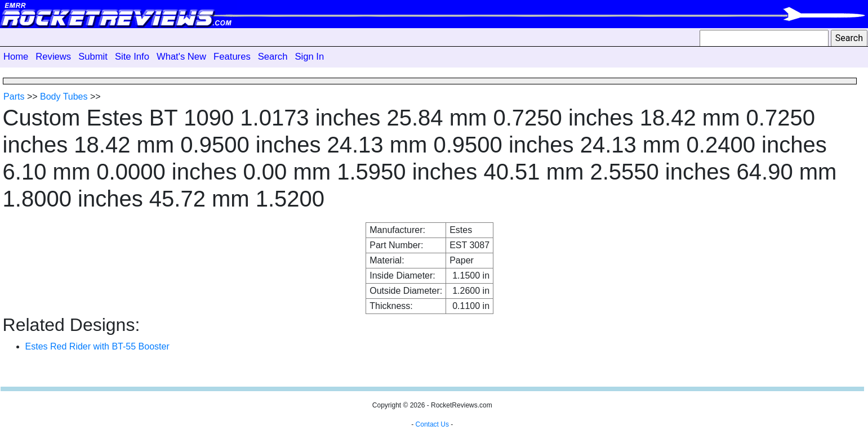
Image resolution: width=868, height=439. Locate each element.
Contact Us (432, 424)
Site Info (132, 57)
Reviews (53, 57)
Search (273, 57)
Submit (93, 57)
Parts (14, 97)
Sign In (309, 57)
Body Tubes (64, 97)
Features (232, 57)
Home (16, 57)
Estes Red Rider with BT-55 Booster (97, 346)
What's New (181, 57)
